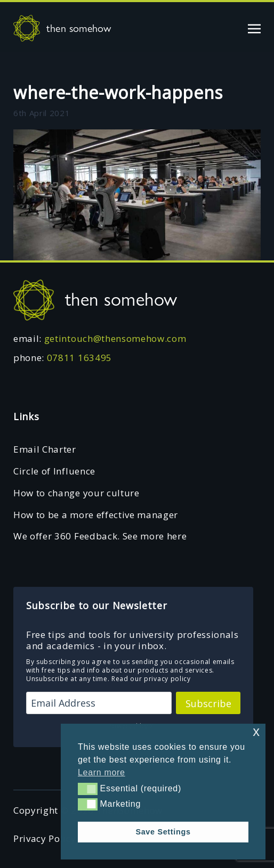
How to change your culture (76, 493)
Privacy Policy (45, 838)
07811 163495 (79, 358)
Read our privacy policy (151, 679)
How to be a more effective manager (96, 515)
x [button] (256, 731)
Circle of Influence (54, 471)
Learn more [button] (102, 772)
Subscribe (208, 703)
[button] (88, 789)
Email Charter (45, 449)
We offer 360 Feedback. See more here (100, 536)
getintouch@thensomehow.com (115, 338)
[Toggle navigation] (254, 28)
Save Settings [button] (163, 832)
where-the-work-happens (118, 92)
